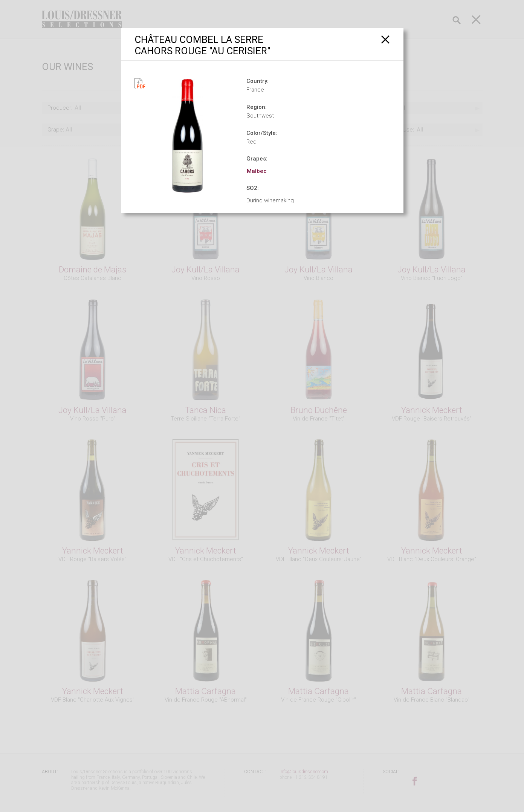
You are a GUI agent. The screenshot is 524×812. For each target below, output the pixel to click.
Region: (257, 107)
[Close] (386, 39)
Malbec (257, 171)
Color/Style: (262, 133)
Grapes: (257, 159)
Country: (257, 81)
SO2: (253, 188)
